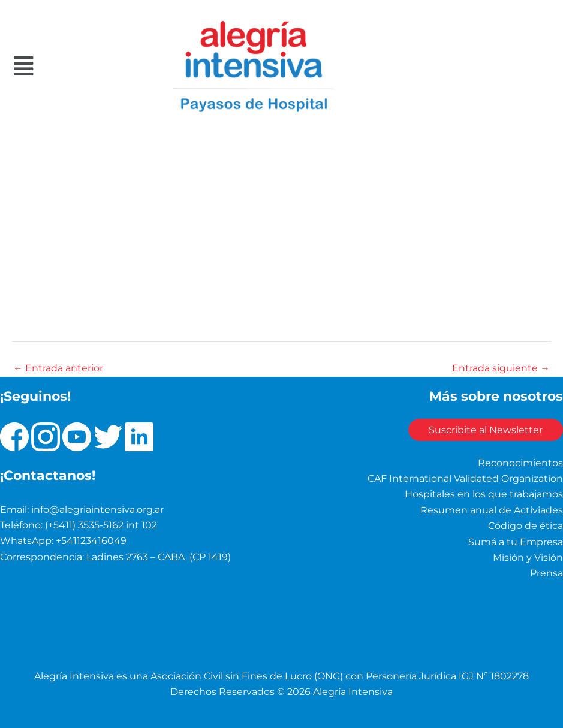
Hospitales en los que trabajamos (484, 494)
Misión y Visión (528, 557)
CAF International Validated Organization (465, 478)
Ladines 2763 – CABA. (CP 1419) (159, 556)
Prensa (547, 573)
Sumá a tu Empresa (516, 541)
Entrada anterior (58, 368)
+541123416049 (91, 541)
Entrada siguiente (501, 368)
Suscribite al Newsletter (482, 430)
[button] (56, 66)
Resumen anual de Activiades (492, 510)
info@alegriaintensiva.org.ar (97, 509)
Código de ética (526, 526)
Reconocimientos (520, 462)
